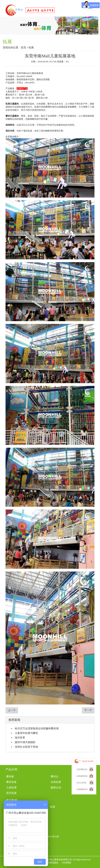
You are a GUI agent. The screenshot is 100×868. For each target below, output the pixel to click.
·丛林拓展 (56, 782)
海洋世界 (20, 738)
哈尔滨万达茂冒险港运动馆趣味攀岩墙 (37, 728)
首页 (23, 48)
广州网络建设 (52, 863)
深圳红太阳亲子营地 (26, 747)
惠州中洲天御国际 (25, 742)
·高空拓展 (11, 793)
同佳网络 (67, 863)
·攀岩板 (10, 776)
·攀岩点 (54, 776)
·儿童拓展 (11, 788)
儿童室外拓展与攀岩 (26, 733)
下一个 (88, 710)
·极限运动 (56, 788)
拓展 (53, 807)
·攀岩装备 (11, 782)
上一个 (12, 710)
